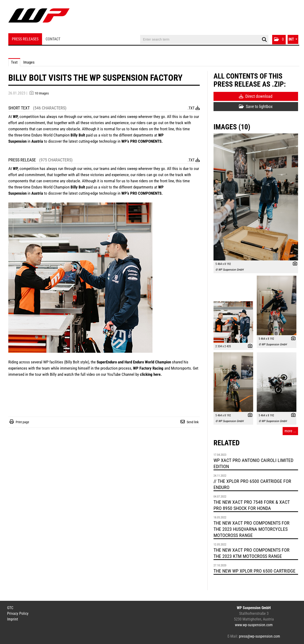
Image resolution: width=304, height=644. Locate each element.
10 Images (42, 93)
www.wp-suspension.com (254, 625)
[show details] (294, 264)
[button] (279, 40)
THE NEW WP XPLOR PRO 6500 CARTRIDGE (254, 571)
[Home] (39, 17)
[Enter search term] (204, 39)
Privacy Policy (18, 613)
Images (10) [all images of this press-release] (232, 127)
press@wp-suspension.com (259, 636)
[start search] (264, 40)
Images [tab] (29, 62)
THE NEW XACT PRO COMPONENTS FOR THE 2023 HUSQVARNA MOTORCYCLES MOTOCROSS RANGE (252, 529)
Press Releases (25, 39)
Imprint (13, 619)
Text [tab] (14, 62)
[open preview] (256, 197)
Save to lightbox (256, 106)
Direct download (256, 96)
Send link (193, 422)
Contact (53, 39)
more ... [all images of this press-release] (290, 431)
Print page (22, 422)
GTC (10, 608)
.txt (194, 108)
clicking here (150, 374)
